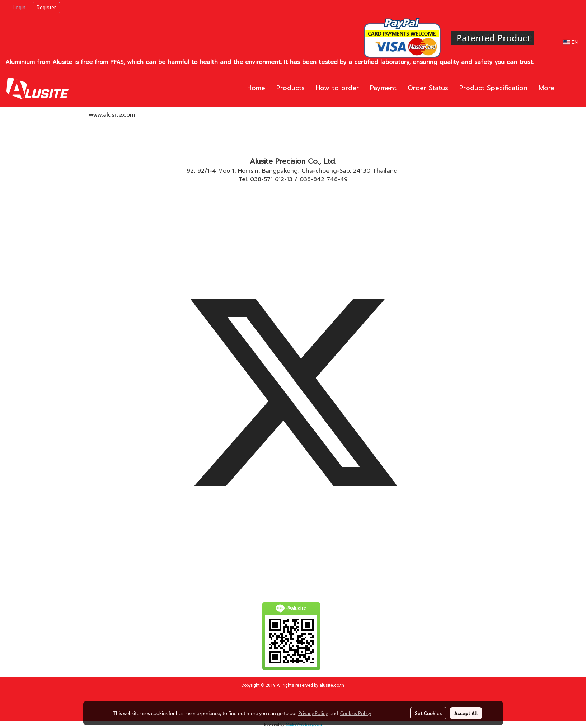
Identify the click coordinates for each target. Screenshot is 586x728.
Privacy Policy (313, 713)
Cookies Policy (356, 713)
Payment (383, 88)
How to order (337, 88)
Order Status (428, 88)
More (547, 88)
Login (19, 8)
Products (290, 88)
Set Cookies (428, 713)
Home (256, 88)
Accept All (466, 713)
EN (570, 42)
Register (46, 8)
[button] (571, 88)
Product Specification (493, 88)
